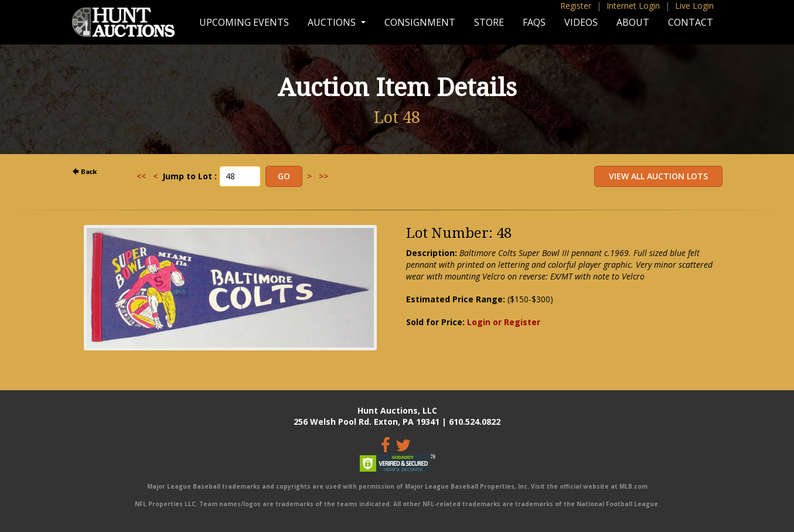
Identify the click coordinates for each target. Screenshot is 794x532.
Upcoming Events (244, 22)
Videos (581, 22)
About (633, 22)
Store (489, 22)
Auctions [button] (333, 22)
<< (141, 176)
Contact (691, 22)
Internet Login (633, 6)
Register (576, 6)
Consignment (420, 22)
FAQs (534, 22)
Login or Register (504, 322)
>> (323, 176)
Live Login (694, 6)
